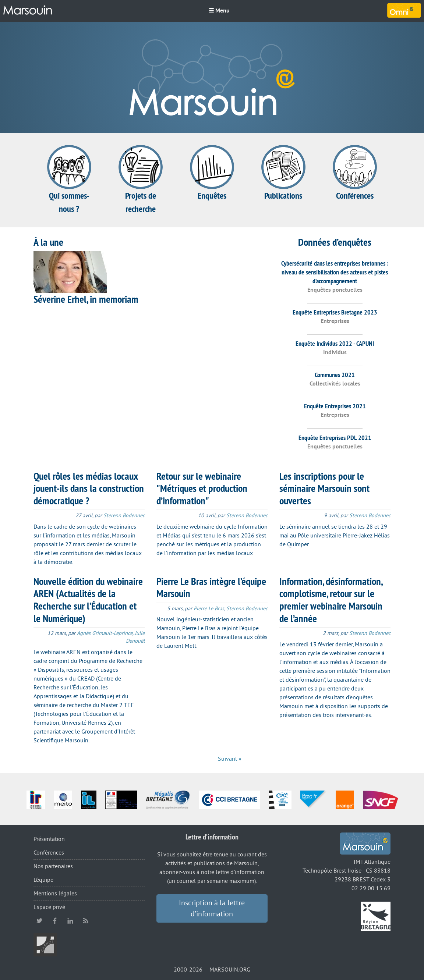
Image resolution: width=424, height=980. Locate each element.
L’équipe (43, 880)
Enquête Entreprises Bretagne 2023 (335, 312)
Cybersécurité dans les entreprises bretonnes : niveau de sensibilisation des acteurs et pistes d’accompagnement (335, 272)
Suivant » (230, 759)
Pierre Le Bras (209, 609)
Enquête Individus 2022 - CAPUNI (335, 343)
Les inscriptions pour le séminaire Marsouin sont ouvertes (324, 488)
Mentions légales (55, 894)
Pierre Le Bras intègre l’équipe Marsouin (211, 587)
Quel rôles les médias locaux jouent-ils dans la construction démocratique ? (89, 488)
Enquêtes (212, 173)
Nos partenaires (53, 866)
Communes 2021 (335, 375)
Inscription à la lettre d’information (212, 909)
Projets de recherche (141, 180)
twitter (39, 921)
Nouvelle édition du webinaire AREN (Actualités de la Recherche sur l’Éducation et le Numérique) (88, 600)
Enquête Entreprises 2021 (335, 406)
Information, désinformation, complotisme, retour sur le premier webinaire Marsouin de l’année (331, 600)
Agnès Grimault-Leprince (105, 633)
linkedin (70, 921)
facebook (55, 921)
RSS (86, 921)
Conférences (355, 173)
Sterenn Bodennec (124, 516)
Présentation (49, 839)
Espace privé (49, 907)
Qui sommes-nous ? (69, 180)
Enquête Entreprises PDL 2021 (335, 438)
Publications (283, 173)
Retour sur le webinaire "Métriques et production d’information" (202, 488)
